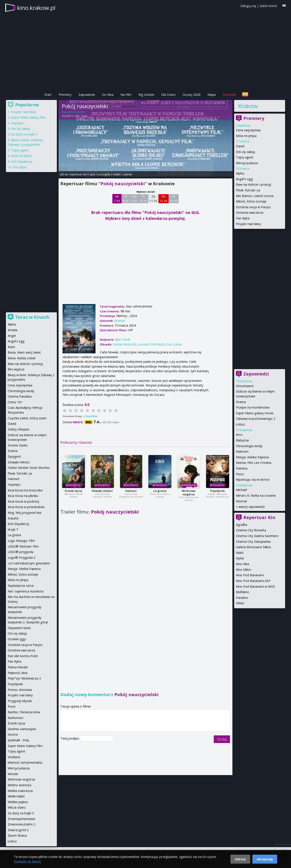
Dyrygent (14, 456)
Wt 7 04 (117, 199)
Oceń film (91, 416)
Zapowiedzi (87, 95)
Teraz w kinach (32, 317)
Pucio (240, 474)
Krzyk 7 (13, 529)
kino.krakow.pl (36, 8)
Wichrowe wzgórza (189, 493)
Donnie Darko (18, 445)
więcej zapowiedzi (252, 507)
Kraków (248, 106)
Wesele (13, 774)
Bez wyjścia (16, 369)
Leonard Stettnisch (151, 344)
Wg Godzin (146, 95)
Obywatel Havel (19, 628)
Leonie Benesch (124, 344)
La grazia (160, 491)
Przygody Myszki (20, 701)
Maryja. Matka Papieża (252, 457)
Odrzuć (240, 859)
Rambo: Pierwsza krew (24, 712)
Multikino (242, 592)
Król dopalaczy (22, 161)
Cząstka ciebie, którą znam (27, 418)
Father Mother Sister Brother (29, 468)
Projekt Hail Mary (248, 224)
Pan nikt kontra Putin (23, 656)
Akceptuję (265, 859)
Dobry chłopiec (19, 429)
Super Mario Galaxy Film (28, 117)
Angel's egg (244, 179)
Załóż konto (268, 6)
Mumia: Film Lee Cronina (254, 463)
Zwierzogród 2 (18, 830)
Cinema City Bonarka (251, 530)
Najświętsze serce (21, 586)
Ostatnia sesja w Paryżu (253, 207)
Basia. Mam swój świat (24, 352)
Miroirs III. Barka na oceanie (256, 495)
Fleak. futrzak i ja (248, 190)
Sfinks (240, 603)
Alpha (240, 173)
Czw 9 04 (134, 199)
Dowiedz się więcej (27, 861)
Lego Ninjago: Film (21, 541)
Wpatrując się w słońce (253, 479)
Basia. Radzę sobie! (22, 358)
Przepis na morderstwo (253, 407)
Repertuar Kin (259, 517)
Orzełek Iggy (17, 639)
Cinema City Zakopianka (253, 542)
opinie (128, 174)
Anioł (11, 347)
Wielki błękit (16, 796)
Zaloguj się (248, 6)
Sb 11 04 (153, 199)
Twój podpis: (70, 738)
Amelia (13, 330)
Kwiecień (242, 451)
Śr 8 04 (126, 199)
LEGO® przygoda (21, 552)
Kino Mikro (244, 570)
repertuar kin (78, 174)
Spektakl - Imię (18, 740)
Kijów (240, 558)
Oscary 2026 (191, 95)
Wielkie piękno (18, 802)
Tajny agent (245, 157)
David (240, 146)
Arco (239, 435)
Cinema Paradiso (20, 396)
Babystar (242, 440)
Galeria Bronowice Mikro (253, 547)
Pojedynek (218, 491)
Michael (241, 490)
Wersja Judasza (247, 163)
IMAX (240, 553)
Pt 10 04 (143, 199)
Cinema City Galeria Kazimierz (257, 536)
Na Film (126, 95)
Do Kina (108, 95)
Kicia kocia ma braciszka (25, 490)
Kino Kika (242, 564)
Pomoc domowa (20, 690)
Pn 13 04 (173, 199)
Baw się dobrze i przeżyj (253, 184)
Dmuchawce (245, 386)
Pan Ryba (243, 218)
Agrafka (242, 525)
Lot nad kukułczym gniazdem (29, 563)
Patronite (230, 95)
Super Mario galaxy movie (255, 413)
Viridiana (14, 757)
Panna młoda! (18, 667)
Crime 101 (15, 402)
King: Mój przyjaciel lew (24, 513)
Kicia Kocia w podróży (23, 501)
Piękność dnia (18, 673)
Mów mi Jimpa (246, 136)
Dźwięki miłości (102, 491)
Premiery (65, 95)
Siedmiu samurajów (22, 729)
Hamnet (131, 491)
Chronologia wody (249, 446)
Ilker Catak (81, 116)
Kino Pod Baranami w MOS (255, 586)
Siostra (13, 734)
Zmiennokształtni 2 (22, 824)
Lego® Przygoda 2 (22, 558)
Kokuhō (13, 518)
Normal (241, 501)
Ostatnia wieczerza (250, 213)
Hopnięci (17, 123)
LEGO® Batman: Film (23, 546)
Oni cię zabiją (245, 152)
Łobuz (240, 424)
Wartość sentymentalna (25, 762)
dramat (120, 321)
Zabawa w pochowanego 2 (256, 419)
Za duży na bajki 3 (24, 134)
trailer (117, 174)
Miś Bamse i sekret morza (255, 196)
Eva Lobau (174, 344)
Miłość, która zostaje (251, 201)
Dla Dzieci (168, 95)
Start (48, 95)
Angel (12, 336)
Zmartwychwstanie (21, 819)
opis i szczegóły (100, 174)
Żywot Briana (17, 835)
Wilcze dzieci (17, 807)
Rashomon (15, 718)
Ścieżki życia (73, 491)
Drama (241, 402)
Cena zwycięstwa (248, 130)
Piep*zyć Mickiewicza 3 (24, 678)
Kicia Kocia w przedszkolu (26, 507)
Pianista (242, 468)
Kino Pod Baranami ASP (253, 581)
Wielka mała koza (20, 791)
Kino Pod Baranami (250, 575)
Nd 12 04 (163, 199)
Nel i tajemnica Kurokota (26, 591)
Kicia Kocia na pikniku (23, 496)
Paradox (242, 598)
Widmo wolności (20, 785)
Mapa (212, 95)
